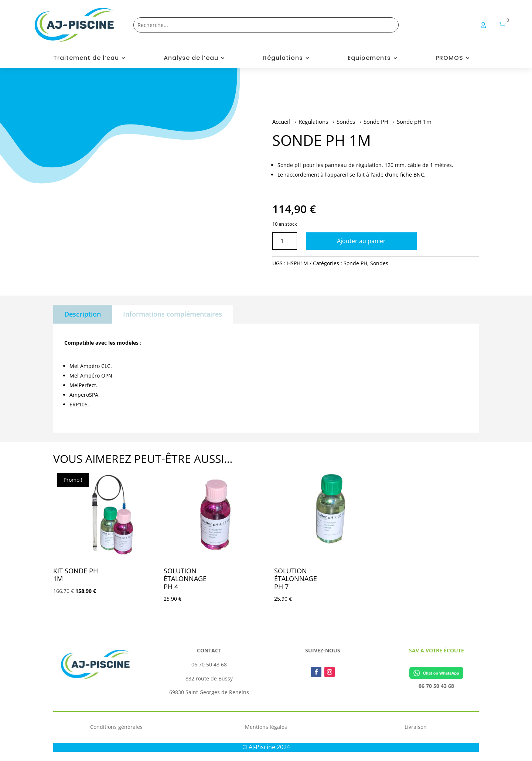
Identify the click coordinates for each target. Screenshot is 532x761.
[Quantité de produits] (285, 241)
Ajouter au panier (361, 241)
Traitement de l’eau (86, 59)
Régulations (283, 59)
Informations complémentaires (173, 314)
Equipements (369, 59)
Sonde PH (376, 122)
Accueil (281, 122)
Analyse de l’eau (191, 59)
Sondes (346, 122)
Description (83, 314)
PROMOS (449, 59)
